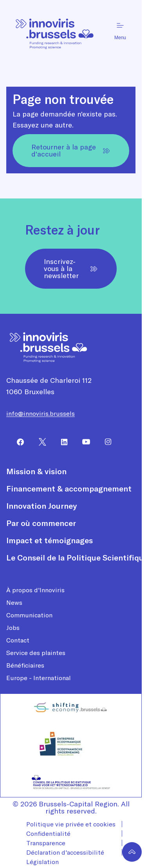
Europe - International (39, 678)
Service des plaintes (36, 653)
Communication (29, 615)
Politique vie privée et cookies (71, 824)
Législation (42, 862)
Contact (18, 640)
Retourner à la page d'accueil (71, 150)
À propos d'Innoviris (35, 590)
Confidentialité (48, 833)
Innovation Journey (42, 506)
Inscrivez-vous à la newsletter (71, 268)
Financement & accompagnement (69, 489)
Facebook (17, 442)
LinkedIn (61, 442)
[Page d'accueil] (55, 31)
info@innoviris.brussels (41, 413)
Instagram (105, 442)
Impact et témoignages (50, 540)
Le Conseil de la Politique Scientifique (77, 558)
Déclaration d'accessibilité (65, 852)
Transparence (46, 843)
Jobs (13, 628)
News (14, 602)
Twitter (39, 442)
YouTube (83, 442)
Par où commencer (41, 523)
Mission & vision (36, 471)
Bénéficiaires (25, 665)
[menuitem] (17, 442)
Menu (120, 31)
